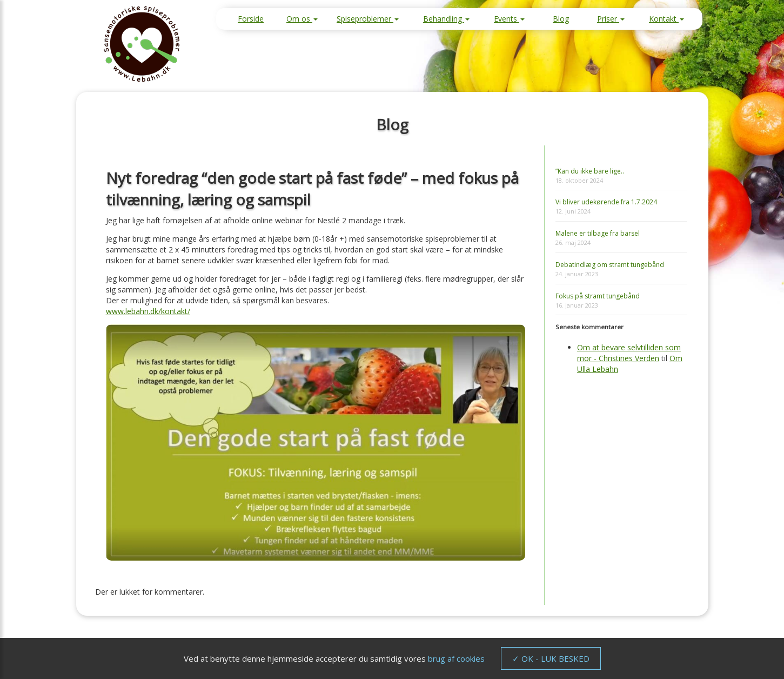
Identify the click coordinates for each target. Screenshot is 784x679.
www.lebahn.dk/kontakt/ (148, 311)
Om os (302, 19)
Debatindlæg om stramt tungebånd (610, 265)
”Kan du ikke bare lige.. (590, 171)
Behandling (446, 19)
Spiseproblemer (368, 19)
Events (509, 19)
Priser (611, 19)
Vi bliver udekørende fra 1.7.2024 (606, 202)
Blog (561, 19)
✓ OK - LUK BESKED (551, 658)
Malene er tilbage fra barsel (598, 233)
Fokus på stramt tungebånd (598, 296)
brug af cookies (456, 658)
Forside (251, 19)
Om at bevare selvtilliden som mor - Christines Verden (629, 353)
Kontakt (666, 19)
